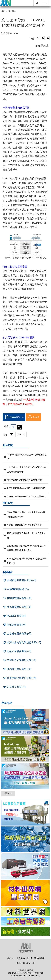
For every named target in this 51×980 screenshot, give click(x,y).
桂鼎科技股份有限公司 (17, 669)
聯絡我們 (21, 435)
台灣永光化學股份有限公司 (19, 660)
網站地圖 (30, 963)
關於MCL (11, 958)
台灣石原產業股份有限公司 (19, 580)
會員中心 (21, 958)
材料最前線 (12, 11)
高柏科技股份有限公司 (17, 598)
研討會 (29, 958)
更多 (8, 793)
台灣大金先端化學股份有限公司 (22, 642)
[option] (26, 813)
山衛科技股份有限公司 (17, 634)
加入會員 (34, 417)
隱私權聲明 (39, 958)
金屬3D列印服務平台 (16, 589)
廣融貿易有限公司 (15, 616)
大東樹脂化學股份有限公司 (19, 678)
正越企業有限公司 (15, 625)
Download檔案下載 (14, 417)
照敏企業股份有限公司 (17, 651)
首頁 (3, 11)
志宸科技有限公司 (15, 687)
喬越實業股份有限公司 (17, 607)
